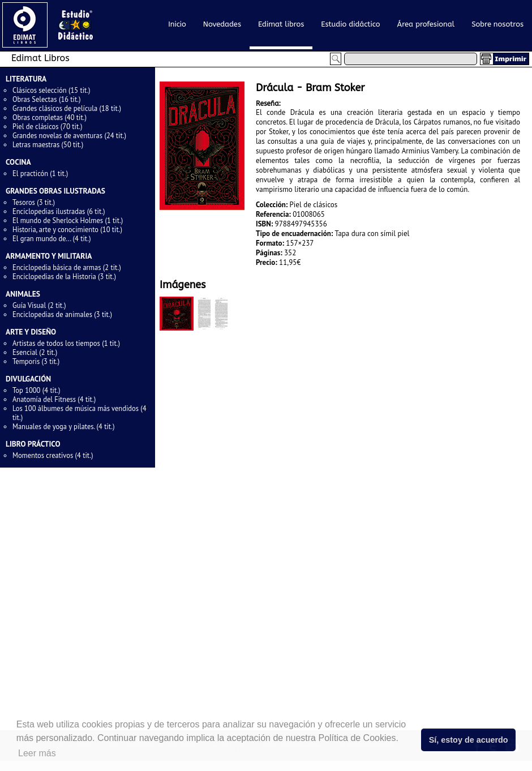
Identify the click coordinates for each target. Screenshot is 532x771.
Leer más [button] (37, 753)
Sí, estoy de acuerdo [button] (469, 740)
